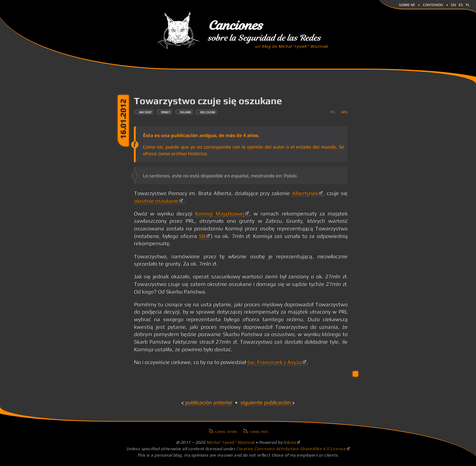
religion (208, 112)
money (166, 112)
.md (344, 112)
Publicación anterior (209, 403)
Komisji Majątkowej (219, 214)
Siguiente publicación (266, 403)
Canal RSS (259, 431)
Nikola (290, 442)
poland (185, 112)
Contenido (433, 4)
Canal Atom (226, 431)
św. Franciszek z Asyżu (274, 362)
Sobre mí (407, 4)
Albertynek (305, 193)
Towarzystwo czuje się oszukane (208, 101)
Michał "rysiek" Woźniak (231, 442)
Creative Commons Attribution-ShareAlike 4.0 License (291, 449)
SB (202, 236)
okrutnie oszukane (156, 201)
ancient (145, 112)
